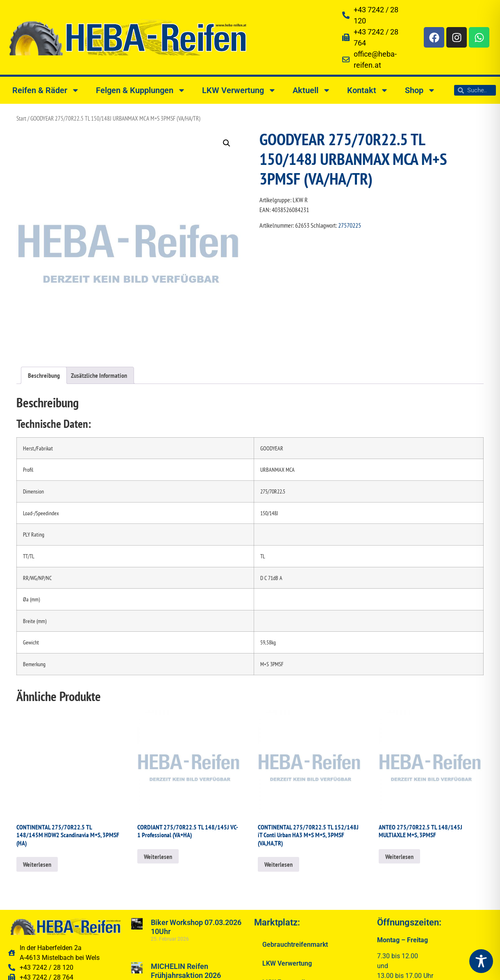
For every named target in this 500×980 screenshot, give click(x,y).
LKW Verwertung (239, 90)
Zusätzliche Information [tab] (99, 375)
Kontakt (368, 90)
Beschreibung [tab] (44, 375)
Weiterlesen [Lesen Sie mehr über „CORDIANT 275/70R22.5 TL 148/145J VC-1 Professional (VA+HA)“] (158, 857)
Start (21, 118)
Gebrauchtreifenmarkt (295, 945)
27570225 (350, 225)
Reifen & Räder (46, 90)
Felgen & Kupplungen (141, 90)
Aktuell (312, 90)
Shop (420, 90)
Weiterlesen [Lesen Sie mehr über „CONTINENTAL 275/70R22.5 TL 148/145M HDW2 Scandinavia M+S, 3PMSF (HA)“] (37, 864)
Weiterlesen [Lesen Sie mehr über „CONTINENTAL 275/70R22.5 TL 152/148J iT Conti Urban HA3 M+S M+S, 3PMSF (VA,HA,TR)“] (278, 864)
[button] (227, 143)
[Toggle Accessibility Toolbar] (481, 961)
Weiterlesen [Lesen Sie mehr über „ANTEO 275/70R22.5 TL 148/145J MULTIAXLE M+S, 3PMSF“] (399, 857)
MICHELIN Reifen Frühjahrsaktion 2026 (186, 971)
